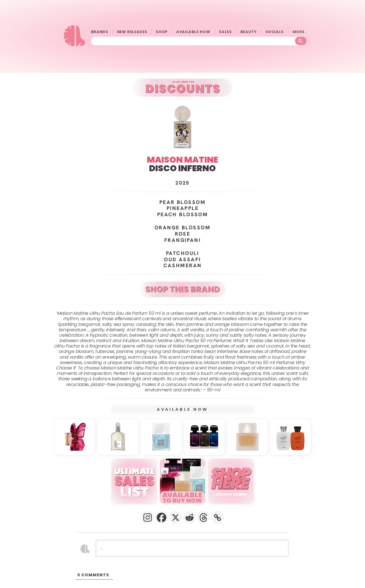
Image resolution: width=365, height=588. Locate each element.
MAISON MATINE (182, 160)
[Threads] (203, 517)
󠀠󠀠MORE (300, 32)
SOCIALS (275, 32)
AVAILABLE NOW (193, 32)
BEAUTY (249, 32)
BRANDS (100, 32)
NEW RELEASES (132, 32)
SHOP (162, 32)
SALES (225, 32)
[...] (192, 548)
